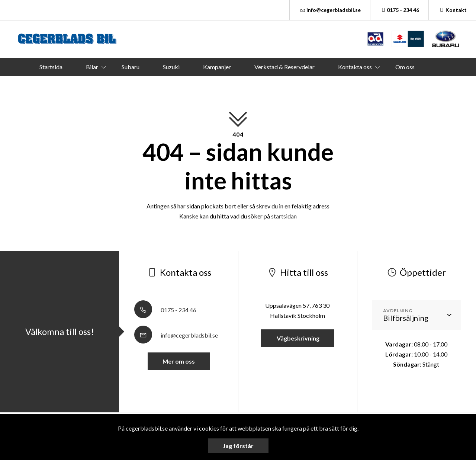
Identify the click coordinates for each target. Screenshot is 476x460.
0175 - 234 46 (400, 10)
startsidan (284, 216)
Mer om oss (179, 361)
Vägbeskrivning (297, 338)
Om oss (405, 67)
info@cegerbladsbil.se (330, 10)
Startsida (51, 67)
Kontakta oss (355, 67)
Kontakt (452, 10)
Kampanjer (217, 67)
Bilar (92, 67)
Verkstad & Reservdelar (284, 67)
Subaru (131, 67)
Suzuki (171, 67)
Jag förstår (238, 446)
